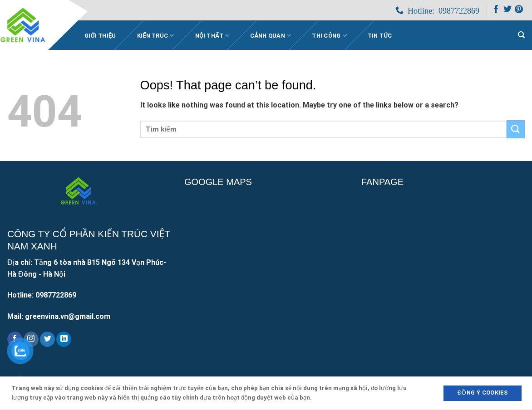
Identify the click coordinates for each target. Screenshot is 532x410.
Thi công (329, 36)
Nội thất (212, 36)
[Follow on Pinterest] (519, 11)
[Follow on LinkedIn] (64, 339)
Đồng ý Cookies (483, 393)
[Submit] (516, 129)
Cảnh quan (271, 36)
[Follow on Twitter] (507, 11)
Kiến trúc (156, 36)
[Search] (521, 35)
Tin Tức (380, 36)
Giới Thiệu (100, 36)
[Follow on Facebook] (496, 11)
